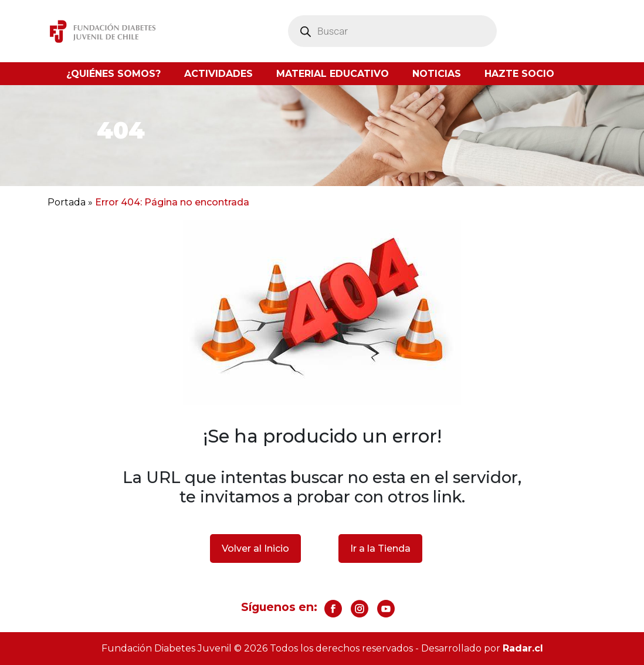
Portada (67, 202)
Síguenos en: (279, 607)
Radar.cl (523, 648)
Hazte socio (519, 74)
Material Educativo (333, 74)
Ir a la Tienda (380, 548)
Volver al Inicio (255, 548)
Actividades (218, 74)
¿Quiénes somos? (113, 74)
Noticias (437, 74)
